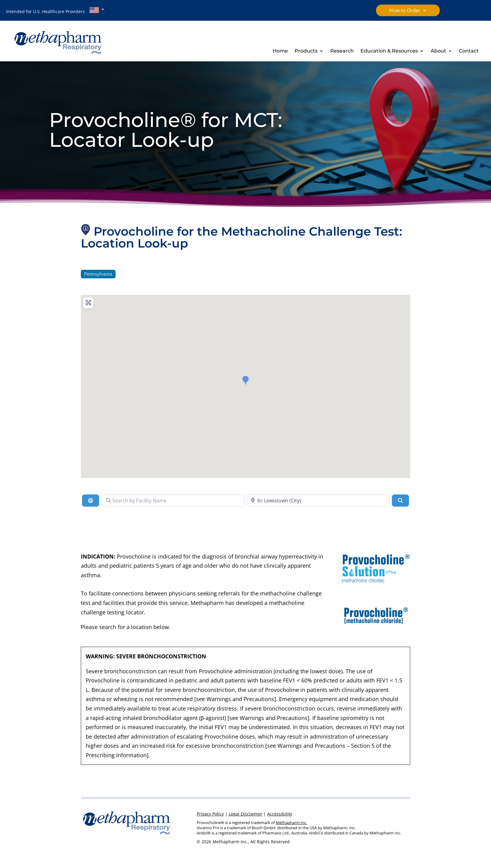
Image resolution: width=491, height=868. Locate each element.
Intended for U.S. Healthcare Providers (52, 11)
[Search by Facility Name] (173, 501)
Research (342, 51)
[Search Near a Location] (318, 501)
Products (306, 51)
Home (280, 51)
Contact (469, 51)
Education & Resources (389, 51)
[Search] (400, 501)
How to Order (405, 11)
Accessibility (280, 814)
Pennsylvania (98, 274)
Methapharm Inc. (291, 823)
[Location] (91, 501)
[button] (245, 381)
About (438, 51)
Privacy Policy (210, 814)
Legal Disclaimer (245, 814)
